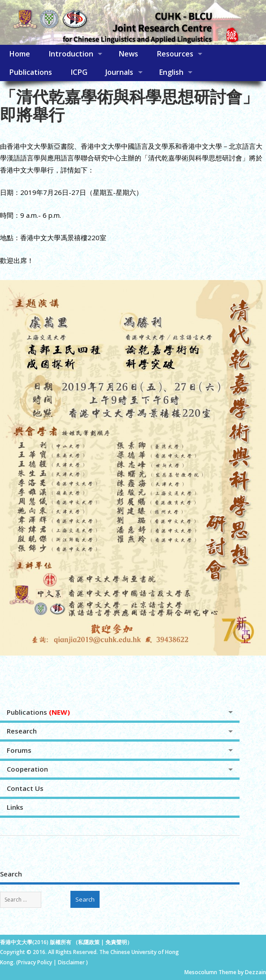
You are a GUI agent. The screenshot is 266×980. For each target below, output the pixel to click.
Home (20, 54)
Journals (119, 72)
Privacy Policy (35, 962)
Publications (31, 72)
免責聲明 (116, 942)
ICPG (79, 72)
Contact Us (25, 788)
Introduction (71, 54)
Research (22, 731)
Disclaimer (72, 962)
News (128, 54)
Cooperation (27, 769)
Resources (175, 54)
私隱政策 (89, 942)
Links (15, 807)
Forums (19, 750)
